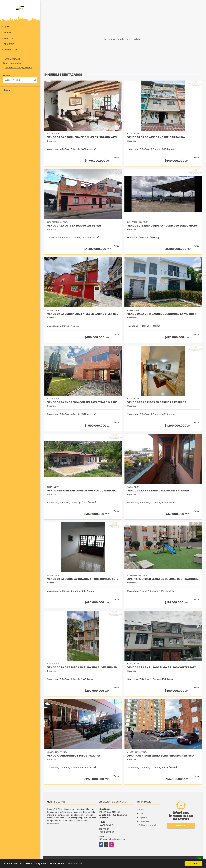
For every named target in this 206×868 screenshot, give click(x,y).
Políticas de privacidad (149, 825)
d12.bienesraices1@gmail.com (19, 68)
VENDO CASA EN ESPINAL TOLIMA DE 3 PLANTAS (159, 491)
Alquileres (143, 817)
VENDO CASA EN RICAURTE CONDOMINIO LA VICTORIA (162, 314)
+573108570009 (12, 59)
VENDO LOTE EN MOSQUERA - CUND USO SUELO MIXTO (162, 226)
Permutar (9, 44)
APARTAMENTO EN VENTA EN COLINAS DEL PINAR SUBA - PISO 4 (163, 579)
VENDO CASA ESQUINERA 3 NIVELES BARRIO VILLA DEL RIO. (83, 314)
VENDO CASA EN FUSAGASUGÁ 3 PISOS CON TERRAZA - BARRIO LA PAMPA (163, 667)
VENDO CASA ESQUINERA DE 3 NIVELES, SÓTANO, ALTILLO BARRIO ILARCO (83, 137)
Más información (76, 864)
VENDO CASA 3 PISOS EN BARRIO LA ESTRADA (157, 402)
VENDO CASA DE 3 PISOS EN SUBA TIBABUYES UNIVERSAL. (83, 667)
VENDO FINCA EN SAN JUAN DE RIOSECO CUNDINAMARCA (83, 491)
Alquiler (9, 38)
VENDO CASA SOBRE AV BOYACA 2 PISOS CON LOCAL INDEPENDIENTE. (83, 579)
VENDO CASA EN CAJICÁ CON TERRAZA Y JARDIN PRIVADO (83, 402)
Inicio (7, 27)
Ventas (8, 33)
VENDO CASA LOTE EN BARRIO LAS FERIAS (74, 226)
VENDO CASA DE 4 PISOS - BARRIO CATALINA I (157, 137)
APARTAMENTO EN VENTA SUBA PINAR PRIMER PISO (161, 756)
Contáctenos (11, 50)
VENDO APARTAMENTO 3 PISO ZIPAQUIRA (74, 756)
